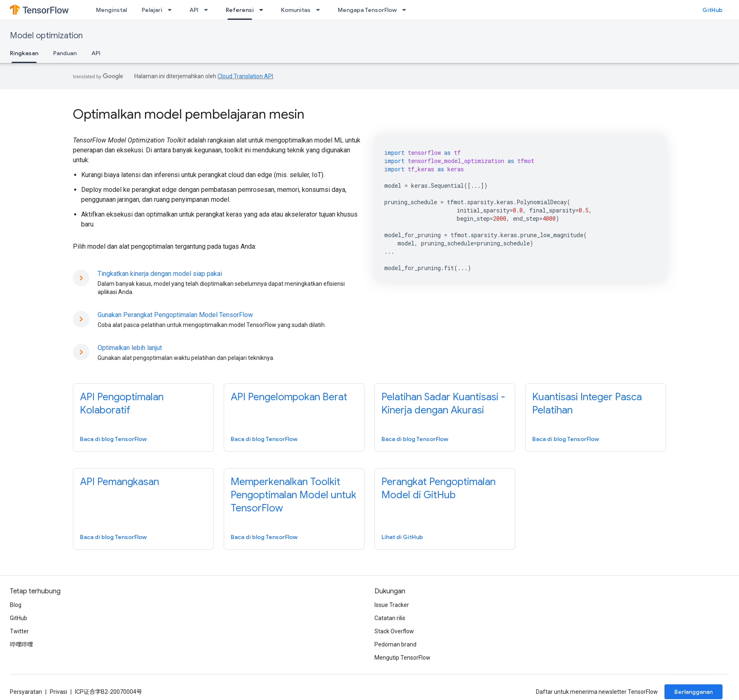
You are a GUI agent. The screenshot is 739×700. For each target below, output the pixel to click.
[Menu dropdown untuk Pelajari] (172, 10)
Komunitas (296, 10)
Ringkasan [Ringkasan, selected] (24, 53)
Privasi (58, 692)
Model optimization (46, 36)
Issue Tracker (392, 605)
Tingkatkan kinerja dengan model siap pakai (160, 274)
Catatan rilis (390, 618)
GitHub (712, 10)
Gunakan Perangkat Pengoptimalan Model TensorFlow (175, 315)
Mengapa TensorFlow (367, 10)
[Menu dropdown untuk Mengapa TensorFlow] (407, 10)
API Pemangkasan (119, 482)
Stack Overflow (394, 631)
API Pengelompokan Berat (289, 397)
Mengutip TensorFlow (402, 658)
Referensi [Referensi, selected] (240, 10)
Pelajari (152, 10)
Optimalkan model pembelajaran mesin (189, 114)
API (194, 10)
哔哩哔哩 (21, 644)
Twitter (19, 631)
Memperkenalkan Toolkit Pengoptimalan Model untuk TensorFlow (293, 495)
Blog (16, 605)
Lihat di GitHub (402, 537)
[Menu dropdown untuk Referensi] (264, 10)
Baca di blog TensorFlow (113, 439)
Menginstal (111, 10)
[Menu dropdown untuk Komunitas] (320, 10)
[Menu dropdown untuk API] (208, 10)
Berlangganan (693, 692)
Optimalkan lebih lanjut (130, 348)
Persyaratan (26, 692)
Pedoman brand (395, 644)
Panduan (65, 53)
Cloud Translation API (245, 76)
